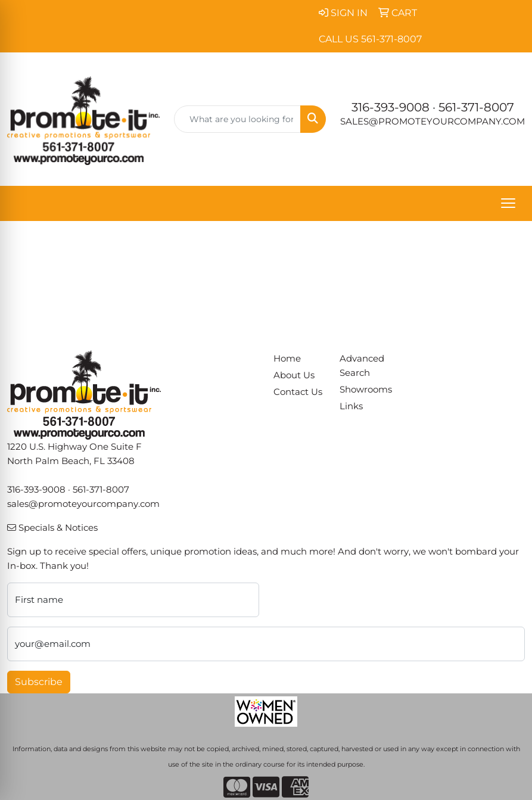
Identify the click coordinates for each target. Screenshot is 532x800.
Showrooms (366, 390)
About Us (294, 375)
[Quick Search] (238, 119)
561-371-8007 (476, 107)
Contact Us (298, 392)
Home (287, 359)
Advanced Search (362, 366)
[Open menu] (508, 203)
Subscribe (39, 682)
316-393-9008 (391, 107)
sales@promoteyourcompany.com (433, 122)
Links (351, 406)
